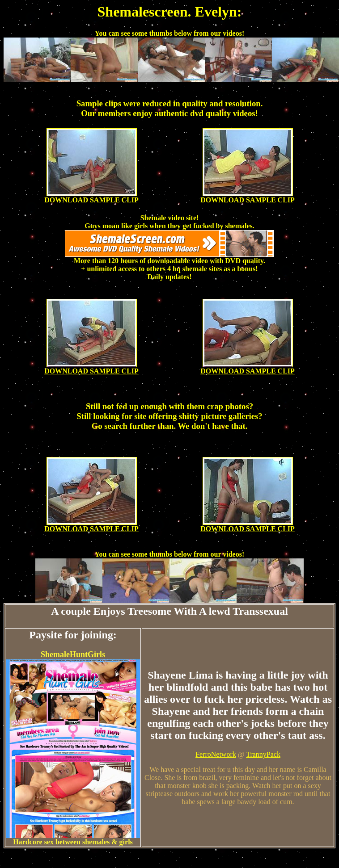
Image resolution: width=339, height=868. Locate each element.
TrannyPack (263, 754)
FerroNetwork (216, 754)
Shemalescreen (143, 12)
